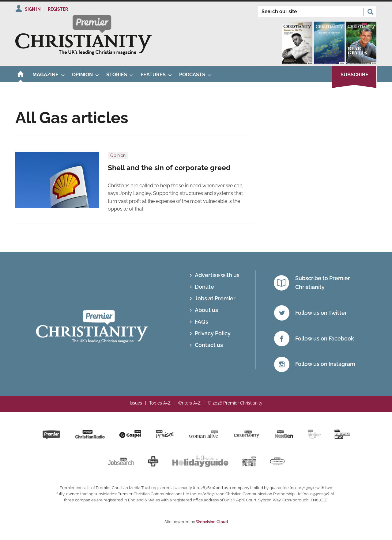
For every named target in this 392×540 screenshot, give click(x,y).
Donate (204, 287)
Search (370, 12)
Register (58, 9)
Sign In (33, 9)
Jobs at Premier (215, 298)
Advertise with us (217, 275)
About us (206, 310)
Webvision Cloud (212, 522)
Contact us (209, 345)
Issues (136, 403)
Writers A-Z (189, 403)
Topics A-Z (160, 403)
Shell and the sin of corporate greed (169, 168)
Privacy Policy (213, 333)
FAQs (202, 322)
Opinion (118, 155)
